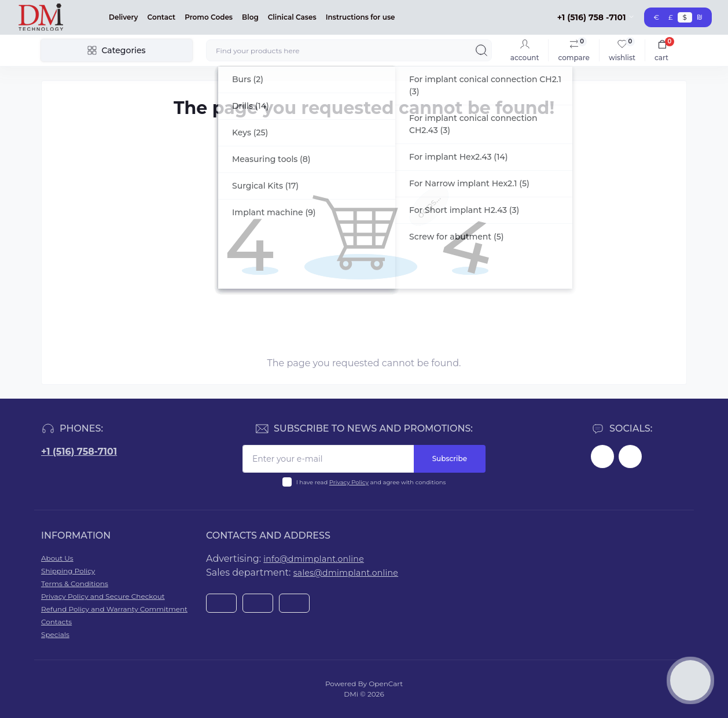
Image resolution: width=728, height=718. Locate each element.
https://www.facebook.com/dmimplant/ (602, 456)
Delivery (124, 17)
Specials (55, 634)
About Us (57, 558)
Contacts (56, 622)
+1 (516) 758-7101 (79, 452)
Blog (250, 17)
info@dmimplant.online (314, 559)
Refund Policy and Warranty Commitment (114, 609)
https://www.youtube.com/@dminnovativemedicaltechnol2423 (630, 456)
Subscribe (450, 459)
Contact (162, 17)
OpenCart (386, 684)
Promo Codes (209, 17)
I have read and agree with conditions (371, 482)
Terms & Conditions (75, 583)
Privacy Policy (349, 482)
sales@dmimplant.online (346, 573)
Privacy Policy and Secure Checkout (103, 596)
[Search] (481, 50)
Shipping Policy (68, 571)
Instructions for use (361, 17)
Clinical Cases (292, 17)
